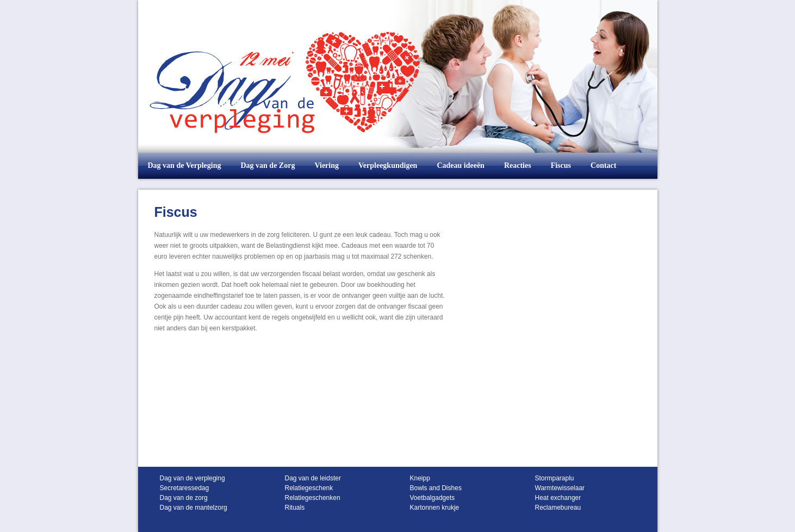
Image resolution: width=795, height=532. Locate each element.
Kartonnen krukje (435, 508)
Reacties (518, 165)
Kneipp (420, 478)
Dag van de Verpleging (185, 165)
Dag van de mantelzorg (194, 508)
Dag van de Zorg (268, 165)
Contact (603, 165)
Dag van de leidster (313, 478)
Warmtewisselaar (560, 488)
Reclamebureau (558, 508)
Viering (327, 165)
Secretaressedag (185, 488)
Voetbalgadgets (433, 498)
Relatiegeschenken (313, 498)
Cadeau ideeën (461, 165)
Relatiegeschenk (309, 488)
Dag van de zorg (184, 498)
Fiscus (561, 165)
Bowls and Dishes (436, 488)
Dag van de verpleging (192, 478)
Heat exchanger (558, 498)
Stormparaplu (555, 478)
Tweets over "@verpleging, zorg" (536, 199)
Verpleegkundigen (388, 165)
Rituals (295, 508)
